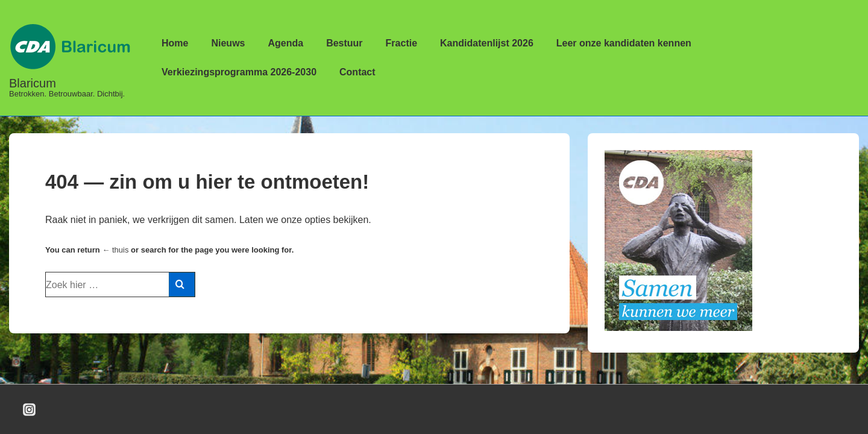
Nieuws (228, 43)
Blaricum (33, 83)
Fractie (401, 43)
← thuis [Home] (115, 250)
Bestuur (344, 43)
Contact (357, 72)
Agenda (285, 43)
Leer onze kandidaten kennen (624, 43)
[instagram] (30, 409)
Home (175, 43)
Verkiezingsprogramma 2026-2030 (239, 72)
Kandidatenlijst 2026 (487, 43)
